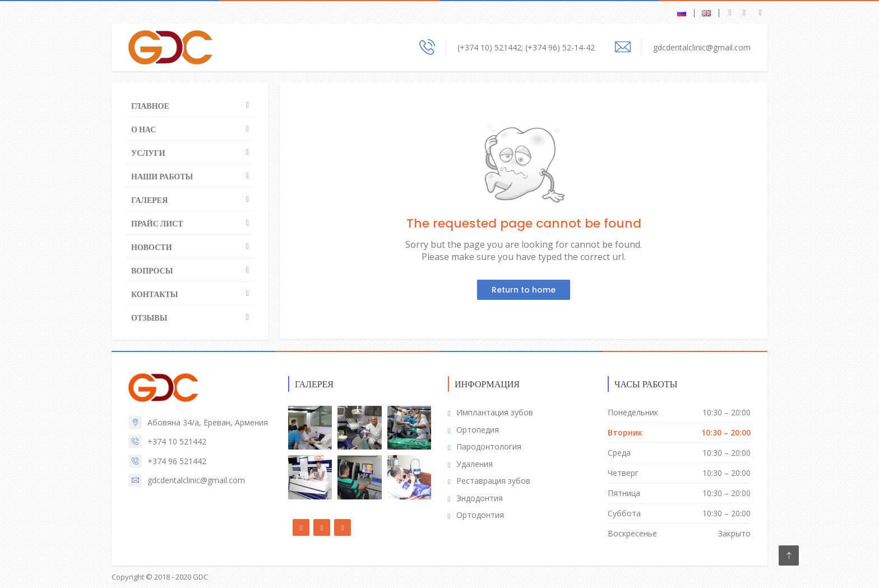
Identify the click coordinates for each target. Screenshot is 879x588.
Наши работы (162, 177)
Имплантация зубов (495, 412)
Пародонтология (489, 446)
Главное (150, 106)
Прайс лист (157, 224)
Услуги (148, 153)
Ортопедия (478, 430)
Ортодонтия (480, 515)
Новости (152, 247)
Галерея (149, 200)
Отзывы (149, 318)
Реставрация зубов (493, 481)
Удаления (475, 464)
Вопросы (152, 271)
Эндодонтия (480, 498)
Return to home (524, 290)
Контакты (155, 294)
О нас (144, 129)
